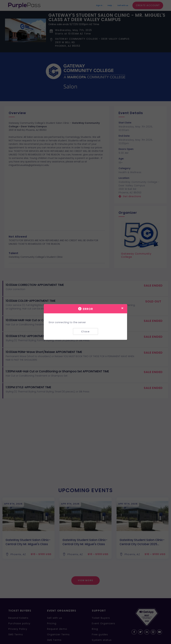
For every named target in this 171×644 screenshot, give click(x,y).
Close (85, 331)
